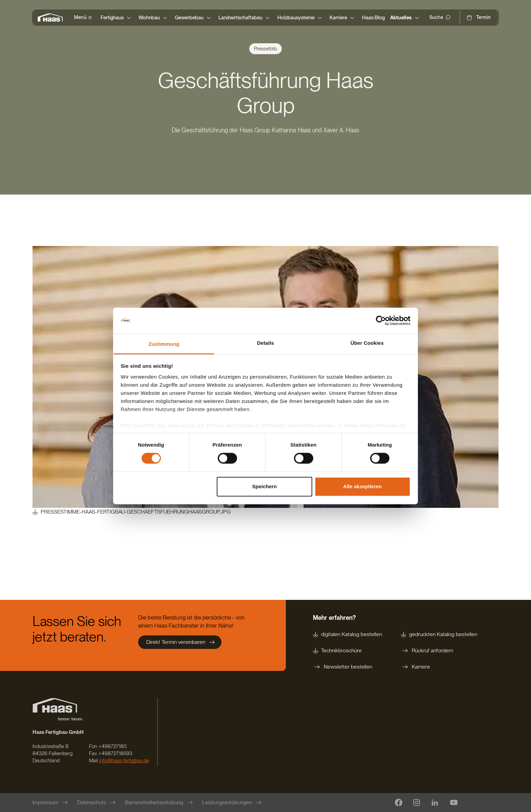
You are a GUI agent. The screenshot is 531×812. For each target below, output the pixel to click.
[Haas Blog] (373, 18)
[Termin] (479, 18)
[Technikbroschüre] (347, 651)
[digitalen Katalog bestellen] (347, 634)
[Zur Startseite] (52, 18)
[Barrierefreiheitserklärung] (160, 803)
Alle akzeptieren (362, 486)
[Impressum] (51, 803)
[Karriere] (439, 667)
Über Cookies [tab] (367, 343)
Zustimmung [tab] (164, 344)
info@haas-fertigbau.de (124, 761)
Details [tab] (265, 343)
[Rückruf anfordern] (439, 651)
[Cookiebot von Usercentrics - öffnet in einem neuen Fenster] (381, 321)
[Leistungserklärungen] (232, 803)
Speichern (265, 486)
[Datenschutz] (97, 803)
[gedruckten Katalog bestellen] (439, 634)
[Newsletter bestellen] (347, 667)
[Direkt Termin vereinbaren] (180, 642)
